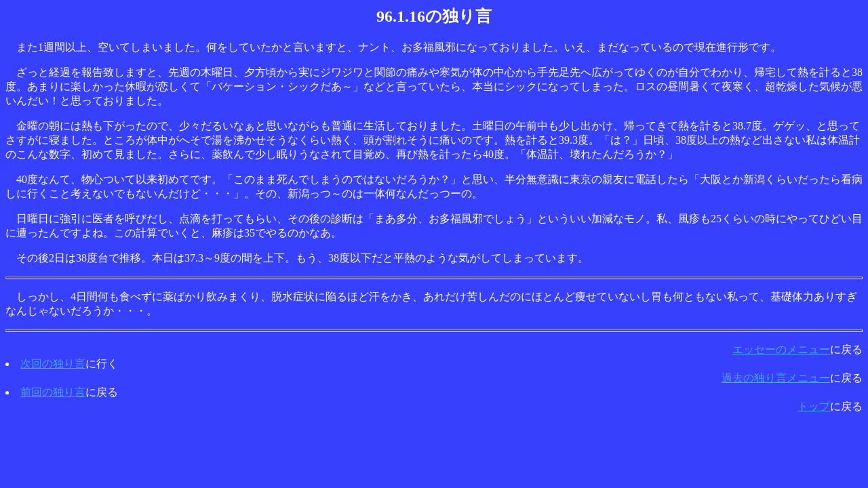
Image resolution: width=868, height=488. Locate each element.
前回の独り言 (53, 392)
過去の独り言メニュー (776, 378)
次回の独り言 (53, 364)
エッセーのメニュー (781, 349)
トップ (814, 406)
